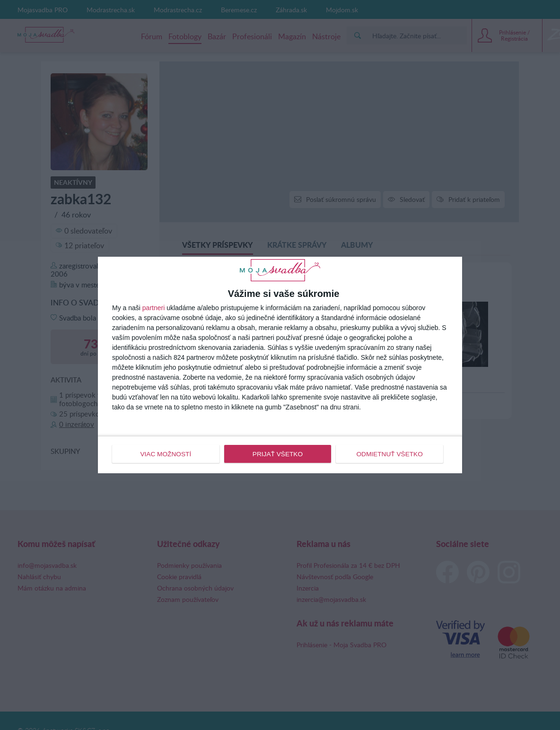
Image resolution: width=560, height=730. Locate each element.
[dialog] (280, 365)
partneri (153, 308)
